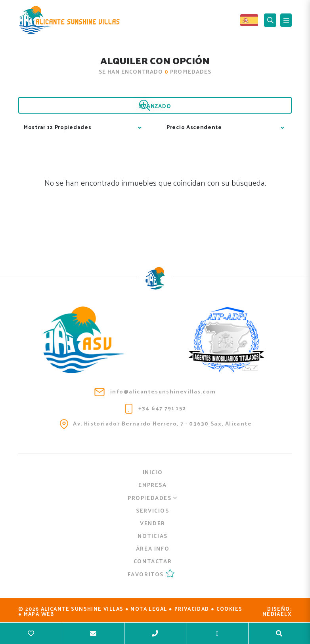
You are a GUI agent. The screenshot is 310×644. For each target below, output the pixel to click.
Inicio (153, 472)
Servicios (152, 510)
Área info (153, 548)
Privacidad (192, 609)
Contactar (153, 561)
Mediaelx (277, 614)
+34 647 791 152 (156, 408)
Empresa (152, 485)
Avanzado (155, 106)
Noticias (153, 536)
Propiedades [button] (153, 498)
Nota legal (149, 609)
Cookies (230, 609)
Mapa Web (39, 614)
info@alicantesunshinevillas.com (155, 391)
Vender (153, 523)
